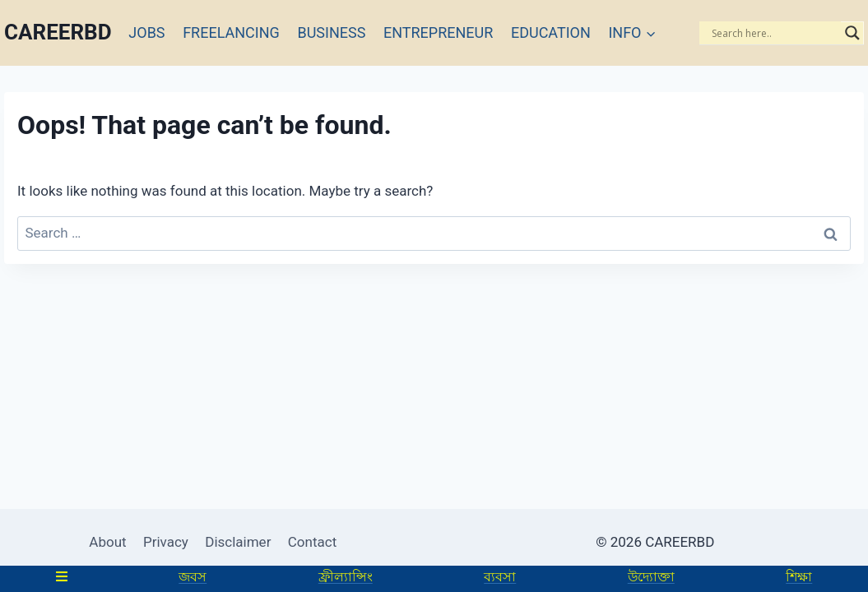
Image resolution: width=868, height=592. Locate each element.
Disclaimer (238, 542)
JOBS (146, 32)
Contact (312, 542)
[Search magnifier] (852, 33)
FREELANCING (231, 32)
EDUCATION (551, 32)
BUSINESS (331, 32)
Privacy (166, 542)
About (107, 542)
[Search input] (774, 33)
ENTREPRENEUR (438, 32)
